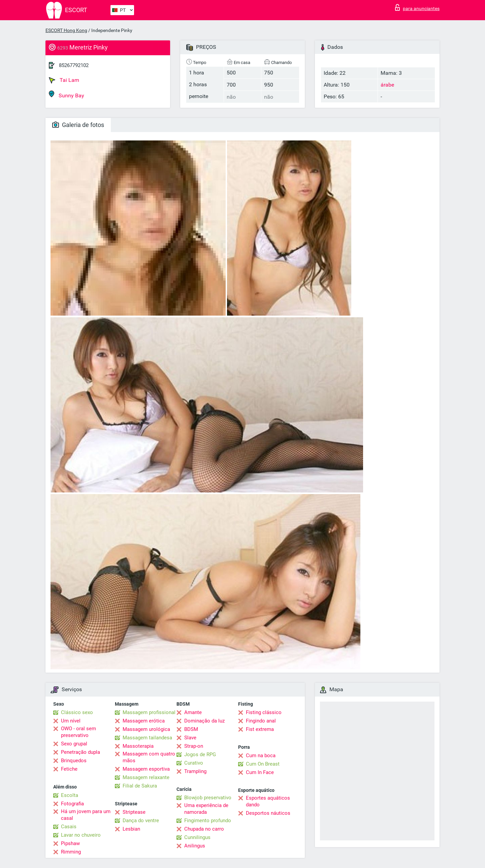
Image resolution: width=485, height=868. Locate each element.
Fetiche (69, 769)
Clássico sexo (77, 712)
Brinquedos (74, 761)
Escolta (70, 795)
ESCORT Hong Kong (66, 30)
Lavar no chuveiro (81, 835)
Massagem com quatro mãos (149, 757)
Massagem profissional (149, 712)
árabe (387, 85)
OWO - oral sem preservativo (78, 732)
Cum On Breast (263, 764)
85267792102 (74, 65)
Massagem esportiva (146, 769)
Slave (190, 738)
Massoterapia (138, 746)
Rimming (71, 852)
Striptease (134, 812)
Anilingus (195, 846)
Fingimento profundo (208, 821)
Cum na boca (261, 756)
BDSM (191, 729)
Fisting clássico (264, 712)
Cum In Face (260, 772)
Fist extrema (260, 729)
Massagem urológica (146, 729)
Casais (69, 827)
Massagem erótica (144, 721)
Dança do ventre (141, 821)
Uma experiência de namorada (206, 809)
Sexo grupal (74, 744)
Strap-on (194, 746)
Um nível (71, 721)
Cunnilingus (197, 837)
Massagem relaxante (146, 777)
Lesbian (131, 829)
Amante (193, 712)
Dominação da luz (204, 721)
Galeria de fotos (78, 125)
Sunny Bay (67, 94)
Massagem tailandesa (147, 738)
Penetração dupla (80, 752)
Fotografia (72, 804)
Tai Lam (64, 80)
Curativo (194, 763)
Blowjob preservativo (208, 798)
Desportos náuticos (268, 813)
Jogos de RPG (200, 754)
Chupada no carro (204, 829)
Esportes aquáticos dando (268, 801)
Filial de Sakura (140, 786)
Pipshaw (70, 843)
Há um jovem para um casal (86, 815)
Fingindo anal (261, 721)
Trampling (195, 771)
